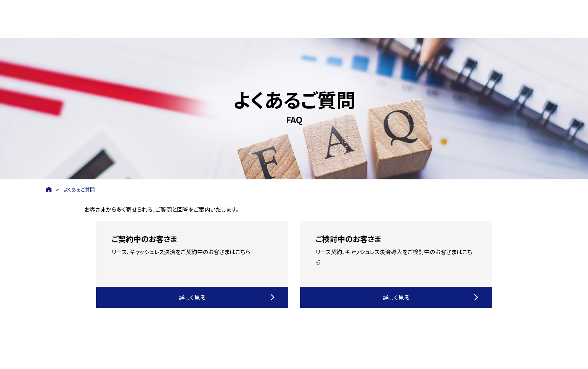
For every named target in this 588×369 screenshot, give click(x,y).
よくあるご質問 (79, 189)
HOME (49, 189)
